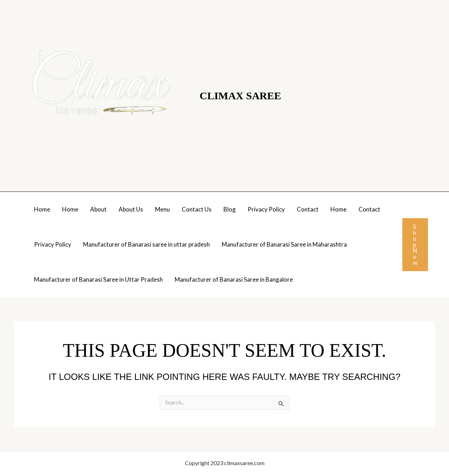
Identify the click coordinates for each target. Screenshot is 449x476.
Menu (162, 209)
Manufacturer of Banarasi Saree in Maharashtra (284, 244)
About (98, 209)
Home (42, 209)
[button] (415, 245)
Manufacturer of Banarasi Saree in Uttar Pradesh (98, 279)
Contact (308, 209)
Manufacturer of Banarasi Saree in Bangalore (234, 279)
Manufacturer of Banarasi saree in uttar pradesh (146, 244)
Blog (230, 209)
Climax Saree (240, 96)
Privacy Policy (266, 209)
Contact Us (197, 209)
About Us (131, 209)
